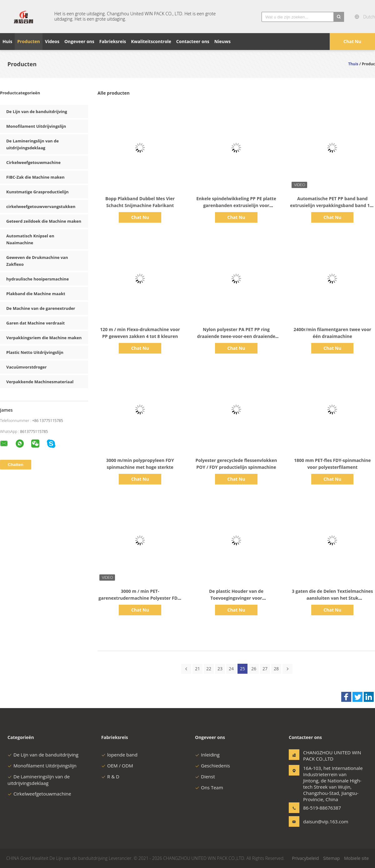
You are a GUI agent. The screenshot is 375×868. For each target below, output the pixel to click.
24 (231, 669)
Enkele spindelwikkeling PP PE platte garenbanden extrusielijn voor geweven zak (236, 205)
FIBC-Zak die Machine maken (35, 177)
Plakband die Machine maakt (36, 294)
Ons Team (209, 787)
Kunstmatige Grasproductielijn (37, 192)
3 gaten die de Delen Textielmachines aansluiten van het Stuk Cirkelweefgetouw (332, 598)
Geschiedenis (212, 766)
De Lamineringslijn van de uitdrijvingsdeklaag (39, 780)
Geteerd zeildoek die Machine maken (44, 221)
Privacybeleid (305, 858)
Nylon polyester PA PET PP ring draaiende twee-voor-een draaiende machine (236, 336)
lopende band (119, 755)
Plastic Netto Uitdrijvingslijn (35, 352)
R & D (110, 776)
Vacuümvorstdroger (26, 367)
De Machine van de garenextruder (41, 308)
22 (209, 669)
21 (197, 669)
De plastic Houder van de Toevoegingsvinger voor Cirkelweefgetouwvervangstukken (236, 598)
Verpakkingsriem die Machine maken (44, 338)
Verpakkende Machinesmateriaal (40, 382)
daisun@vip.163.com (323, 821)
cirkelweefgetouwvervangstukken (41, 206)
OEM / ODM (117, 766)
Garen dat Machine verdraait (35, 323)
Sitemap (331, 858)
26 (254, 669)
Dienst (205, 776)
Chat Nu (352, 41)
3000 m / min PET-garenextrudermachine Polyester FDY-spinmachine (140, 598)
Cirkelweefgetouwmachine (33, 162)
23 (220, 669)
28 (276, 669)
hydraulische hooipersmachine (37, 279)
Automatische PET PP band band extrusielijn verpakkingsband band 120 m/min (332, 205)
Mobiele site (356, 858)
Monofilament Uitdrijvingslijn (36, 126)
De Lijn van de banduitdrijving (37, 112)
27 (265, 669)
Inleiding (207, 755)
